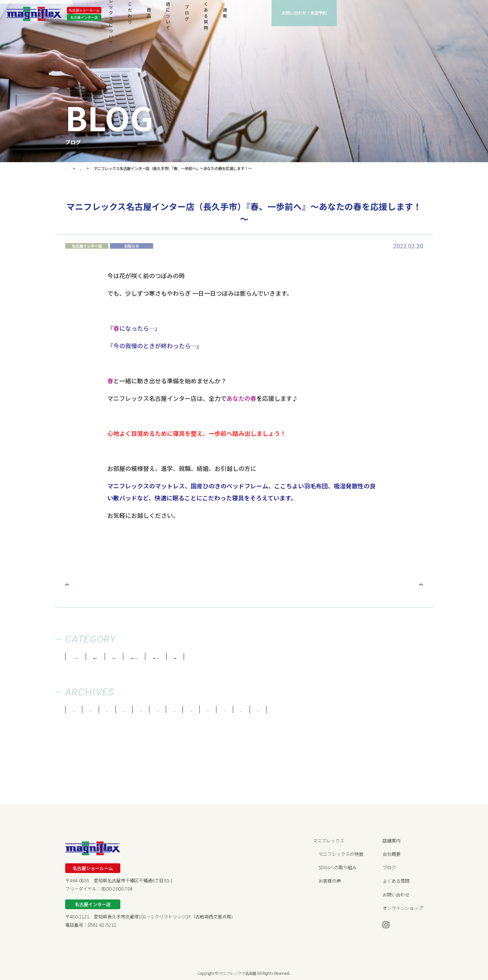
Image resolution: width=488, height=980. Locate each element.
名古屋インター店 (285, 659)
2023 (161, 712)
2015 (378, 712)
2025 (106, 712)
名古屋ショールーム (226, 659)
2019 (269, 712)
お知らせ (177, 659)
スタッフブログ (91, 659)
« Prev (78, 586)
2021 (215, 712)
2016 (351, 712)
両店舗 (329, 659)
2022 (188, 712)
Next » (410, 586)
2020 (242, 712)
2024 (133, 712)
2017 (324, 712)
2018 (297, 712)
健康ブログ (138, 659)
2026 (79, 712)
